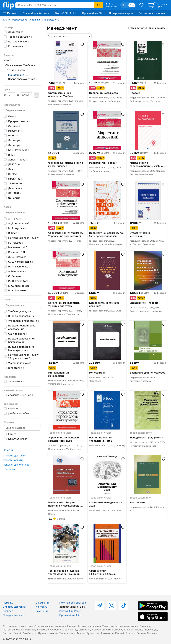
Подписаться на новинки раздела (148, 28)
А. (17, 271)
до (25, 95)
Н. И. (18, 290)
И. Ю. (19, 281)
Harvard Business (24, 238)
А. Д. (20, 223)
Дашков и (17, 188)
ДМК (16, 164)
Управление (24, 321)
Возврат (8, 611)
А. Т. (14, 218)
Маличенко (19, 247)
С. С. (21, 262)
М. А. (17, 228)
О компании (43, 603)
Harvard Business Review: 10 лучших (24, 356)
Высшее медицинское (22, 327)
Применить (37, 95)
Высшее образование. (22, 340)
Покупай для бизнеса (36, 13)
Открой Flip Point (66, 13)
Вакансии (42, 611)
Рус (132, 5)
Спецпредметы (51, 20)
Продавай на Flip (93, 13)
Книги (7, 20)
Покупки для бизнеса (16, 465)
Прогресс (19, 121)
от (10, 95)
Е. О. (20, 286)
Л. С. (18, 257)
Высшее (22, 316)
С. (15, 276)
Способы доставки (14, 455)
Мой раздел (112, 7)
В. (14, 233)
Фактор (18, 334)
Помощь (8, 603)
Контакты (9, 469)
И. (16, 243)
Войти (109, 4)
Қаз (124, 5)
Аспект (18, 159)
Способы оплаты (13, 460)
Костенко (18, 252)
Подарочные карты (121, 13)
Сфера (23, 79)
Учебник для (21, 311)
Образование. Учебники (26, 20)
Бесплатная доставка (152, 13)
